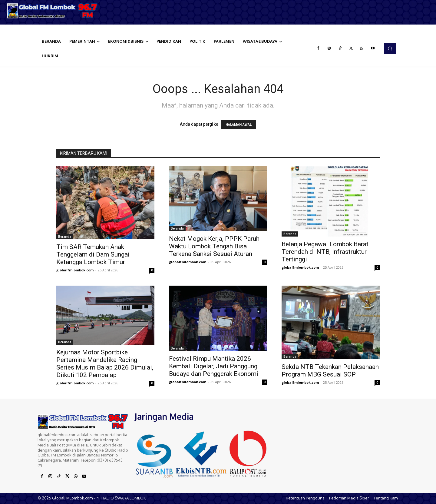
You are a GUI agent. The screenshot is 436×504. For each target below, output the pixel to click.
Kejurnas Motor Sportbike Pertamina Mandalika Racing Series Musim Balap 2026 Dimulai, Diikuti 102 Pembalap (105, 364)
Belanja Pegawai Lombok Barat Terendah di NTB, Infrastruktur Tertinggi (325, 252)
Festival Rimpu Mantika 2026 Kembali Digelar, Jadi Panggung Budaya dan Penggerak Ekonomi (214, 366)
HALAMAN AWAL (239, 125)
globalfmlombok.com (75, 270)
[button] (390, 48)
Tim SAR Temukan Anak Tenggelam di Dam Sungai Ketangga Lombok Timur (93, 254)
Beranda (65, 237)
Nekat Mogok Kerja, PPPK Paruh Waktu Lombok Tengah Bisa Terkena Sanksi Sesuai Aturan (214, 246)
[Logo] (54, 11)
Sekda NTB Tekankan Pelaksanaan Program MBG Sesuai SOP (330, 371)
